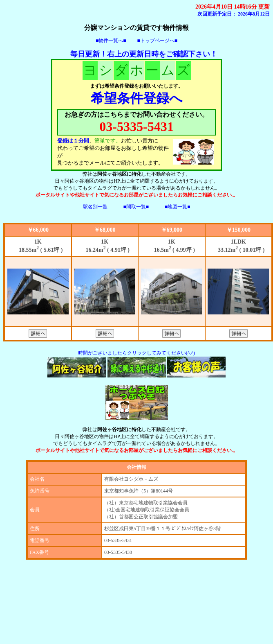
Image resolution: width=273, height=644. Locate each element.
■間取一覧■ (136, 207)
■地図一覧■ (178, 207)
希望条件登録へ (137, 98)
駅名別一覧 (95, 207)
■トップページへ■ (158, 41)
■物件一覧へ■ (111, 41)
